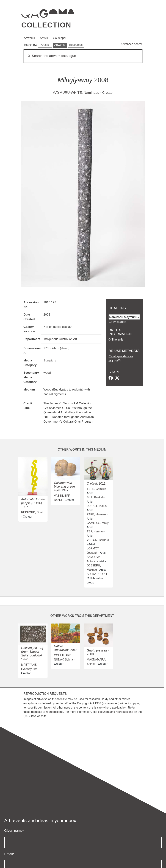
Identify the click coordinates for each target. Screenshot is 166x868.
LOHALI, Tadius (97, 506)
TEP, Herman (95, 531)
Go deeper (60, 38)
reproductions (55, 712)
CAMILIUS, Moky (98, 523)
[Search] (83, 56)
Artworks (29, 38)
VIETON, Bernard (98, 540)
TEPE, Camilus (96, 489)
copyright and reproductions (116, 712)
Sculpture (50, 360)
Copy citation (117, 322)
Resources (76, 45)
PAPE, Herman (96, 514)
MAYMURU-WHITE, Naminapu (76, 93)
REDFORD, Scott (32, 512)
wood (47, 373)
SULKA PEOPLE (97, 574)
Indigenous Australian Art (60, 339)
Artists (44, 38)
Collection (46, 25)
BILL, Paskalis (96, 497)
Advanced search (132, 44)
